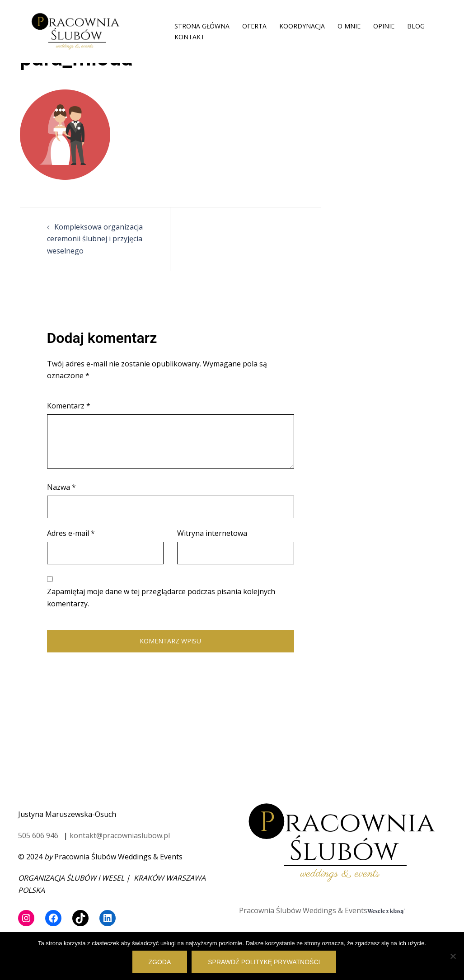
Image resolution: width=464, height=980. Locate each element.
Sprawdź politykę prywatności (264, 962)
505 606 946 (38, 835)
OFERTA (254, 26)
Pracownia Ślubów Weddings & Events (303, 910)
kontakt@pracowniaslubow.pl (120, 835)
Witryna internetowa (212, 533)
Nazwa (61, 487)
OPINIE (384, 26)
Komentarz (69, 406)
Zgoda (160, 962)
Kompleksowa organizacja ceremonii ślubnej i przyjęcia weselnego (95, 239)
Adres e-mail (71, 533)
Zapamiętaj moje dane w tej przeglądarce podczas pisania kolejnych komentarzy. (161, 598)
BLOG (416, 26)
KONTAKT (190, 37)
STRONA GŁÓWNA (202, 26)
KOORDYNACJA (302, 26)
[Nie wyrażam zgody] (453, 956)
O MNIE (349, 26)
